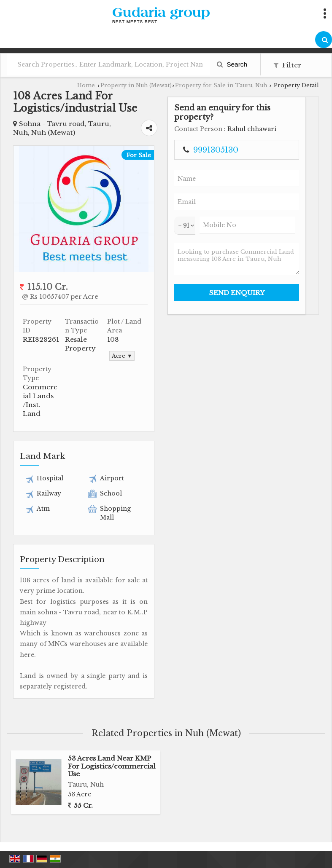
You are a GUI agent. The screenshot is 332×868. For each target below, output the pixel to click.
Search (232, 64)
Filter (287, 65)
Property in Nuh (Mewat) (136, 85)
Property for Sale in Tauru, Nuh (221, 85)
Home (86, 85)
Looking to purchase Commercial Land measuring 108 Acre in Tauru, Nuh (237, 259)
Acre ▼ (122, 356)
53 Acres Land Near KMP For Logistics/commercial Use (112, 766)
